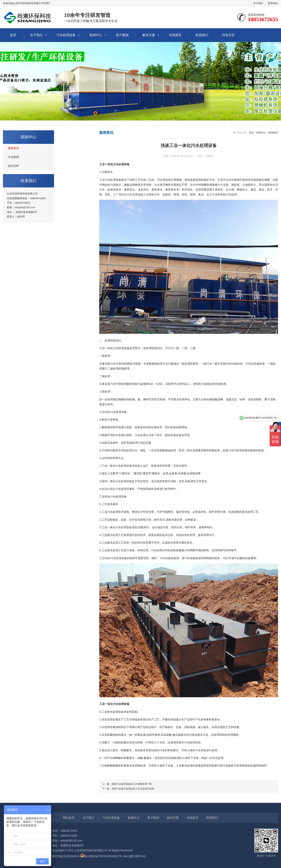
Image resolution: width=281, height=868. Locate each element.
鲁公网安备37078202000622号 (103, 856)
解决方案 (149, 35)
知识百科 (13, 166)
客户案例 (122, 35)
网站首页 (69, 818)
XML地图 (128, 856)
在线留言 (175, 35)
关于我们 (258, 3)
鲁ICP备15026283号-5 (66, 856)
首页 (13, 35)
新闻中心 (96, 35)
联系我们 (273, 3)
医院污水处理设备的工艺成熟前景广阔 (132, 784)
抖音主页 (228, 35)
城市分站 (140, 856)
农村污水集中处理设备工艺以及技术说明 (133, 789)
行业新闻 (13, 157)
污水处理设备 (66, 35)
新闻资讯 (13, 148)
